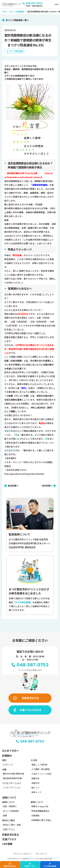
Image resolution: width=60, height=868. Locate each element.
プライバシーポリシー (22, 854)
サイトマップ (41, 854)
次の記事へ (47, 486)
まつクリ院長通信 (15, 51)
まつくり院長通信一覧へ (17, 20)
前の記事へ (13, 486)
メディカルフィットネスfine (18, 66)
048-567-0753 (34, 3)
